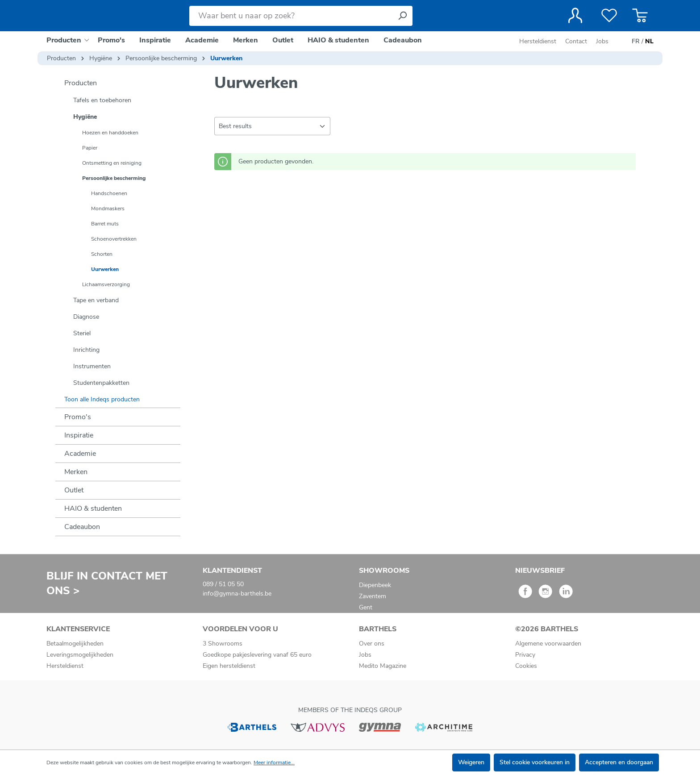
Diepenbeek (375, 585)
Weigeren (471, 762)
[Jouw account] (575, 16)
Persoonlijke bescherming (114, 178)
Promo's (78, 417)
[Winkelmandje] (640, 16)
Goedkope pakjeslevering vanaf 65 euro (257, 655)
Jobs (602, 41)
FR (636, 42)
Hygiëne (85, 117)
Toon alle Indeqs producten (102, 399)
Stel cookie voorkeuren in (535, 762)
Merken (76, 472)
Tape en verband (96, 300)
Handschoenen (109, 193)
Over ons (372, 644)
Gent (366, 607)
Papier (90, 148)
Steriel (82, 333)
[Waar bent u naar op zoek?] (291, 16)
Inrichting (86, 350)
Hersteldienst (538, 41)
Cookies (526, 666)
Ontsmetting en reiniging (112, 163)
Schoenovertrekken (114, 239)
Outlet (74, 490)
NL (649, 42)
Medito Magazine (383, 666)
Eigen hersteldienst (229, 666)
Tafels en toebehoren (102, 100)
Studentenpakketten (101, 383)
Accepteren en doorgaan (619, 762)
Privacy (525, 655)
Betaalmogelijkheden (75, 644)
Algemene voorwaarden (548, 644)
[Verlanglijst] (609, 16)
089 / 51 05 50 (223, 584)
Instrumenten (92, 366)
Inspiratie (79, 435)
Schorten (102, 254)
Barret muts (105, 224)
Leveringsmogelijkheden (80, 655)
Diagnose (86, 317)
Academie (80, 454)
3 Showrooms (223, 644)
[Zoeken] (402, 16)
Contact (576, 41)
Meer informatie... (274, 762)
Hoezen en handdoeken (110, 133)
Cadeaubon (82, 527)
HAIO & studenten (93, 508)
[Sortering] (272, 126)
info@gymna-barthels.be (237, 594)
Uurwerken (105, 269)
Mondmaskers (108, 208)
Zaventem (373, 596)
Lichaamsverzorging (106, 284)
